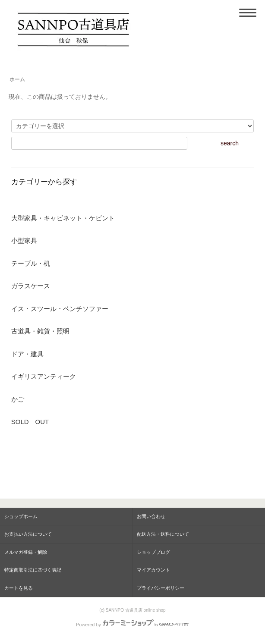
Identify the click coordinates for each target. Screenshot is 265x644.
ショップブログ (153, 552)
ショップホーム (21, 516)
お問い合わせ (151, 516)
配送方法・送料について (163, 534)
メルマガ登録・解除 (26, 552)
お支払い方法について (28, 534)
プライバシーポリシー (161, 588)
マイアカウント (153, 570)
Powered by (132, 625)
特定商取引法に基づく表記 (33, 570)
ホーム (17, 79)
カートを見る (19, 588)
